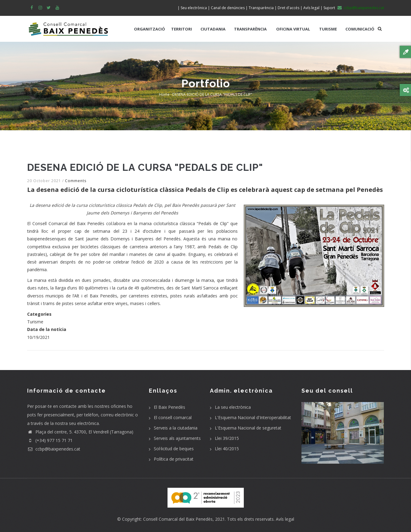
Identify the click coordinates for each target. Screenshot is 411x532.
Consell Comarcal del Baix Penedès (178, 519)
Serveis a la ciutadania (176, 428)
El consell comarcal (173, 417)
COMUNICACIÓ (360, 29)
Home (164, 94)
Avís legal (285, 519)
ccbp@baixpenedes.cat (54, 449)
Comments (76, 181)
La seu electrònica (233, 407)
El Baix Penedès (169, 407)
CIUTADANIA (213, 29)
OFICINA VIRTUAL (293, 29)
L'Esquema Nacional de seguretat (248, 428)
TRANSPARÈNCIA (250, 29)
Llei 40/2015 (227, 449)
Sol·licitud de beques (174, 449)
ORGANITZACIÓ (150, 29)
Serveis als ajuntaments (177, 438)
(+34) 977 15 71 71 (50, 440)
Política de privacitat (174, 459)
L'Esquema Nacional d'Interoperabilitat (253, 417)
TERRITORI (182, 29)
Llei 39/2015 (227, 438)
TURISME (328, 29)
